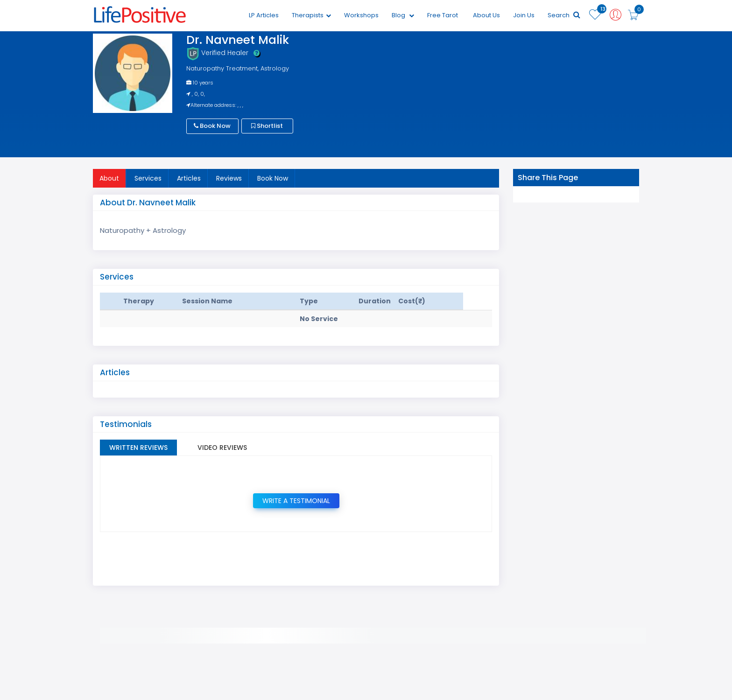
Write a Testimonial (296, 501)
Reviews (229, 178)
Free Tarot (443, 15)
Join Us (524, 15)
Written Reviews (138, 448)
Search (564, 15)
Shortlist (267, 126)
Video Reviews (222, 448)
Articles (189, 178)
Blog (403, 15)
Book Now (212, 126)
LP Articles (264, 15)
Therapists (311, 15)
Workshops (361, 15)
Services (148, 178)
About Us (486, 15)
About (109, 178)
